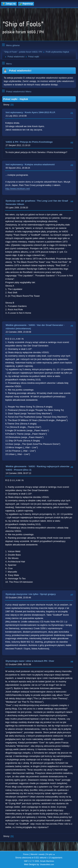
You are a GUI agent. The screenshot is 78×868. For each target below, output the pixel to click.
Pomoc (26, 854)
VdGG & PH (12, 142)
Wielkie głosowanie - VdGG (20, 325)
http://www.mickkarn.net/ (18, 189)
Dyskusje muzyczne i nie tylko (22, 594)
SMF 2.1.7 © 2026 (31, 861)
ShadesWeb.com (47, 864)
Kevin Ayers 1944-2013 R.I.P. (40, 112)
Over (52, 661)
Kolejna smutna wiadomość (40, 164)
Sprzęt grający (48, 594)
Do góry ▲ (50, 854)
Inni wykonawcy (14, 112)
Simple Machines (47, 861)
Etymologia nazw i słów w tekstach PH (26, 661)
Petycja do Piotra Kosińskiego (36, 142)
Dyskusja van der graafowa (20, 201)
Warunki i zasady (38, 854)
